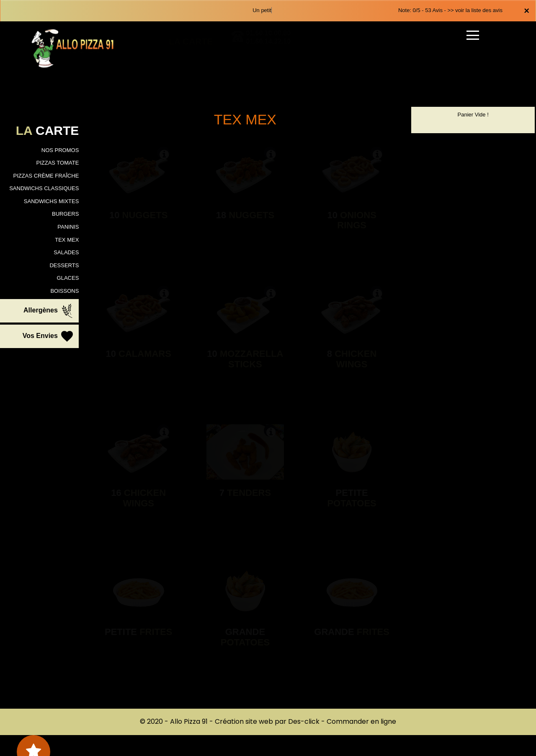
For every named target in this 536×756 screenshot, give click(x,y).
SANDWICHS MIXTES (51, 201)
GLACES (68, 278)
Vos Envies (49, 336)
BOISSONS (64, 291)
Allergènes (49, 311)
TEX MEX (67, 240)
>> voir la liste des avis (475, 10)
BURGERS (65, 214)
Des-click (304, 721)
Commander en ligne (361, 721)
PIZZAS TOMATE (57, 163)
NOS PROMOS (60, 150)
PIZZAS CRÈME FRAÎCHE (46, 176)
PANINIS (68, 227)
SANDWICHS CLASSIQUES (44, 188)
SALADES (66, 252)
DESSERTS (64, 265)
